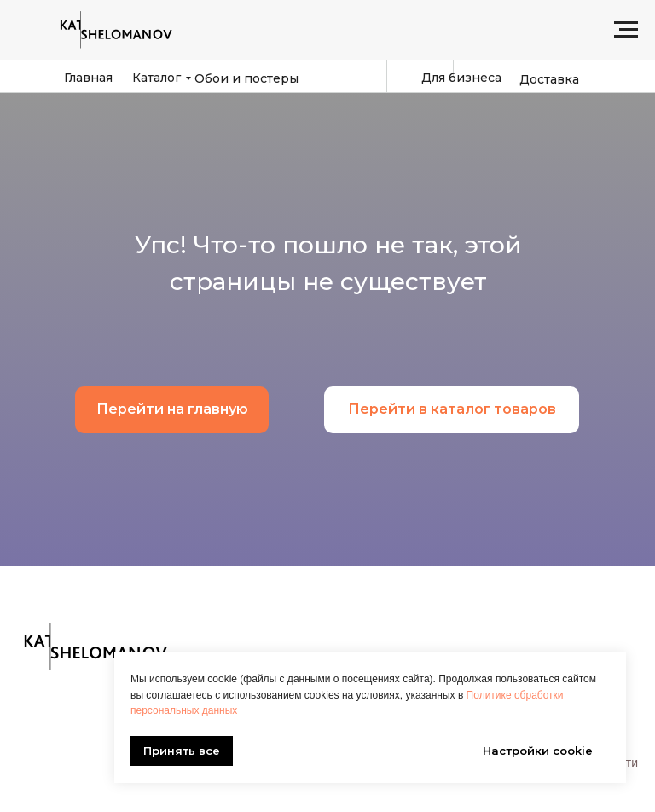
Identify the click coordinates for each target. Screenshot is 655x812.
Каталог (157, 78)
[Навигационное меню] (626, 30)
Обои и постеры (246, 78)
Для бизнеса (461, 78)
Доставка (549, 79)
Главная (88, 78)
